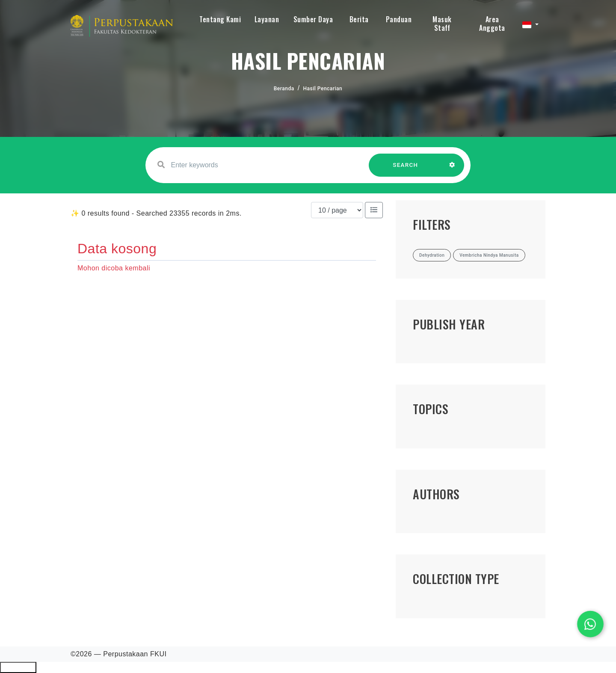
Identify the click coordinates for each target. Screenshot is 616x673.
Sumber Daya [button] (313, 19)
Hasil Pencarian (323, 89)
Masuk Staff (442, 24)
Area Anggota (492, 24)
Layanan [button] (267, 19)
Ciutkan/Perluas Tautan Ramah (18, 667)
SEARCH (406, 169)
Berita (359, 19)
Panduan (399, 19)
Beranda (284, 89)
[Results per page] (337, 210)
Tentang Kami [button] (220, 19)
